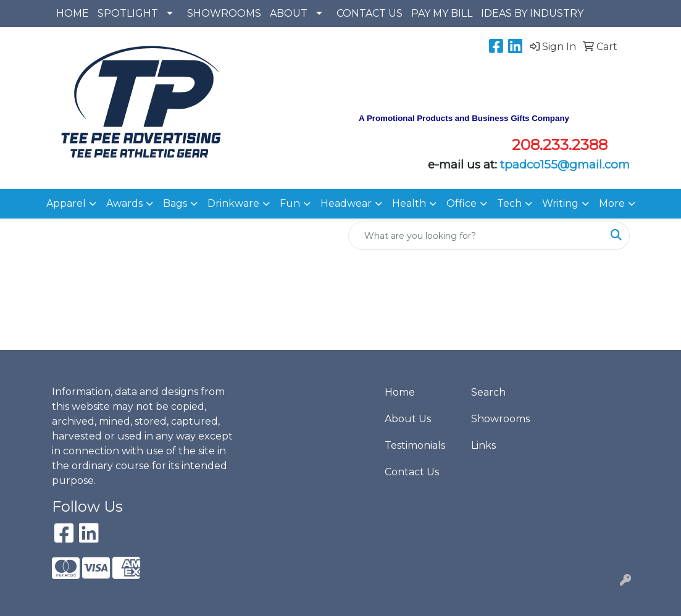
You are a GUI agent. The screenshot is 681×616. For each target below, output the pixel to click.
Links (483, 445)
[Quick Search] (476, 236)
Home (400, 392)
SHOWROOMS (224, 13)
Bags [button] (175, 203)
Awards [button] (124, 203)
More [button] (612, 203)
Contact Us (412, 472)
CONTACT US (370, 13)
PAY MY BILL (442, 13)
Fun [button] (290, 203)
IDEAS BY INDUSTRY (532, 13)
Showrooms (500, 419)
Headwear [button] (346, 203)
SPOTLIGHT (128, 13)
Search (488, 392)
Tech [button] (509, 203)
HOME (73, 13)
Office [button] (462, 203)
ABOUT (289, 13)
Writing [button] (560, 203)
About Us (408, 419)
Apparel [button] (66, 203)
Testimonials (415, 445)
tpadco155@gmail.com (565, 164)
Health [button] (409, 203)
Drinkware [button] (233, 203)
